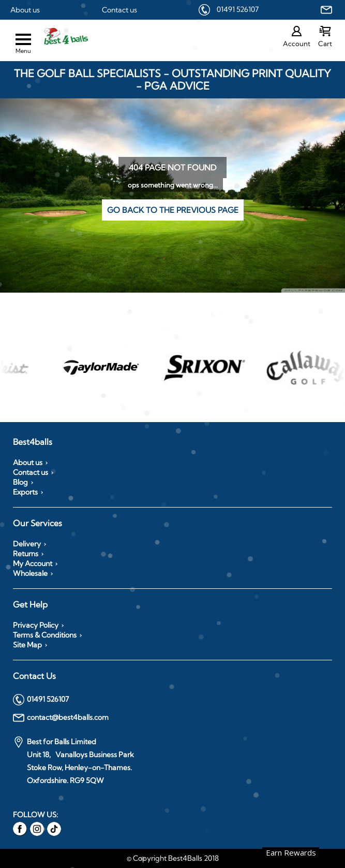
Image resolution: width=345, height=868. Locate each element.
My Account (33, 563)
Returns (26, 554)
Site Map (27, 645)
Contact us (119, 10)
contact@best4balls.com (61, 718)
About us (25, 10)
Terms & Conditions (45, 635)
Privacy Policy (36, 625)
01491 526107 (238, 9)
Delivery (27, 544)
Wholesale (30, 573)
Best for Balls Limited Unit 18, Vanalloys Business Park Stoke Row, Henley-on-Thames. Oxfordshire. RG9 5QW (73, 761)
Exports (25, 492)
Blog (20, 482)
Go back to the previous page (173, 210)
